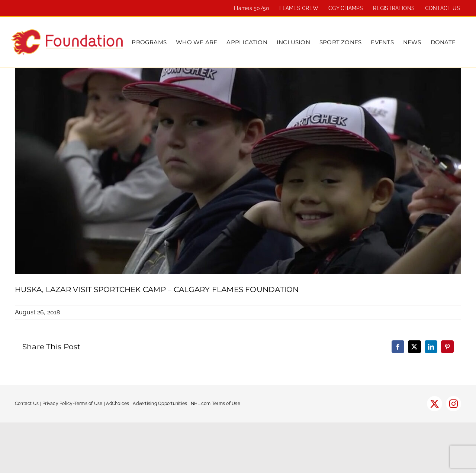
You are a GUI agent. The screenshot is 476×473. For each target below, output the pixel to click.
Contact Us (27, 404)
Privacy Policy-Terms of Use (72, 404)
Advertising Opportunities (160, 404)
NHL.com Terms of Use (216, 404)
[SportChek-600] (238, 171)
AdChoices (118, 404)
